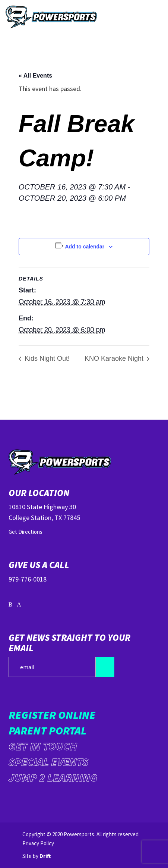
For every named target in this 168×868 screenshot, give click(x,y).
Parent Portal (47, 730)
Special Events (48, 762)
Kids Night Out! (46, 358)
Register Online (52, 715)
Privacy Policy (38, 843)
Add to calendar (85, 247)
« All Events (35, 76)
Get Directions (26, 532)
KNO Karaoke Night (115, 358)
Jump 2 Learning (53, 777)
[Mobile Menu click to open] (153, 17)
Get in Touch (43, 746)
